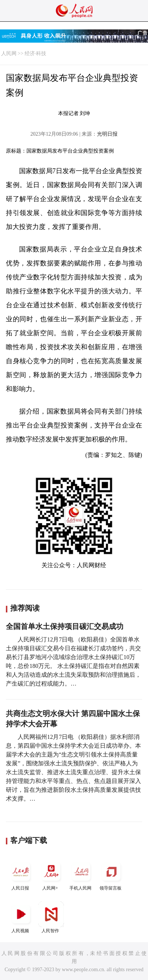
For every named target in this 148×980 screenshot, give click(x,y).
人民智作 (51, 917)
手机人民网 (81, 875)
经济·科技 (36, 53)
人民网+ (51, 875)
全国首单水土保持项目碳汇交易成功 (65, 626)
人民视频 (21, 917)
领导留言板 (111, 875)
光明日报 (107, 134)
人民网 (9, 53)
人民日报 (21, 875)
